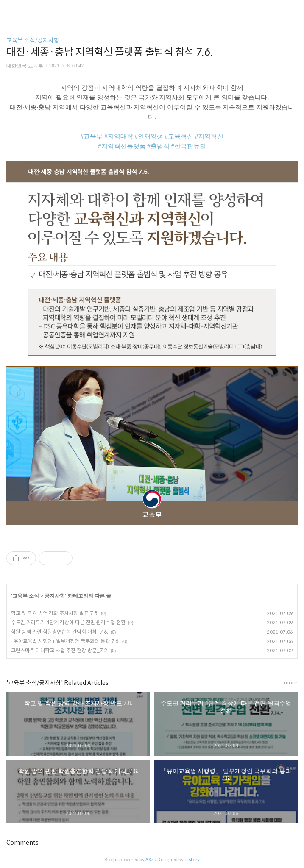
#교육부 (92, 136)
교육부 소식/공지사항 (33, 40)
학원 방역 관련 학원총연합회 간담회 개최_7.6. (60, 632)
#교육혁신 (179, 136)
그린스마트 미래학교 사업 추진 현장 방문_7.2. (60, 650)
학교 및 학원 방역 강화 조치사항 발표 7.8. (55, 613)
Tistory (192, 860)
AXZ (150, 860)
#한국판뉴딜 (189, 146)
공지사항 (55, 596)
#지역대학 (119, 136)
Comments (22, 843)
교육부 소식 (26, 596)
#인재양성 (149, 136)
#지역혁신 (209, 136)
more (291, 683)
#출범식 (158, 146)
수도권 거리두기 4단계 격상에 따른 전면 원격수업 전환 (68, 622)
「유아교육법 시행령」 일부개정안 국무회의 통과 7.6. (65, 641)
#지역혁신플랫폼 (122, 146)
